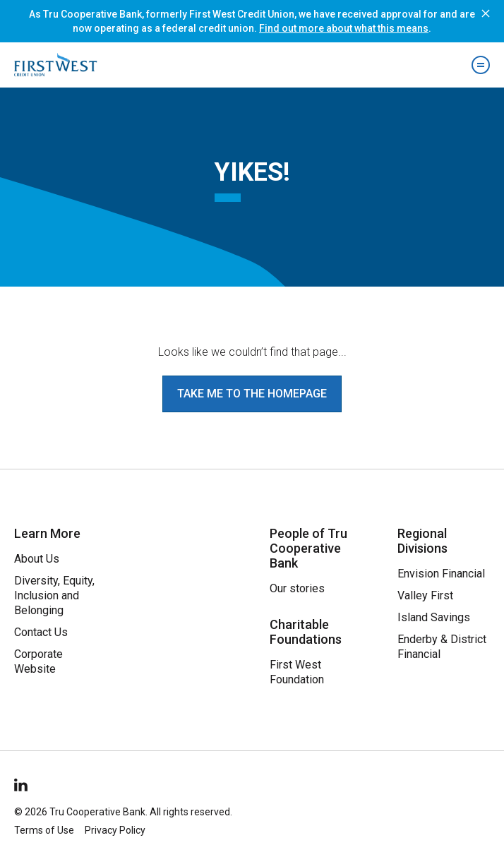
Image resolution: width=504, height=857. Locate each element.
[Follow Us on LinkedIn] (22, 782)
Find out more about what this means (344, 28)
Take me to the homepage (252, 394)
